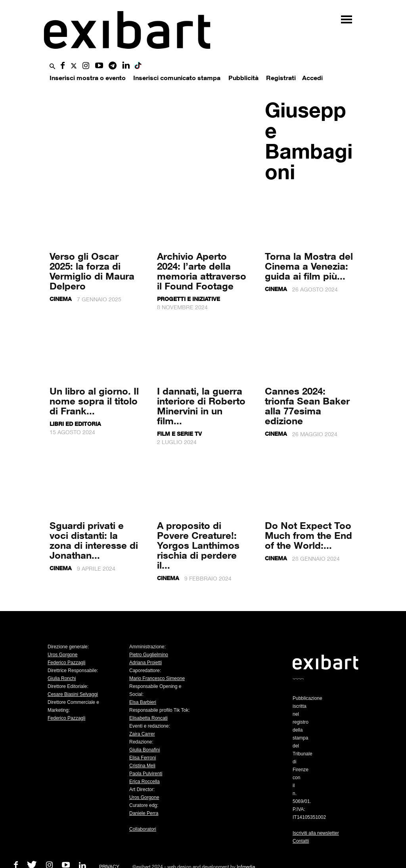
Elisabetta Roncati (148, 718)
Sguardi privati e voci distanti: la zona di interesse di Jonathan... (94, 540)
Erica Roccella (145, 782)
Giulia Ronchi (62, 678)
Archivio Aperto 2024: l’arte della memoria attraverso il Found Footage (202, 271)
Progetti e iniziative (189, 299)
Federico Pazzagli (66, 663)
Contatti (301, 841)
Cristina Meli (142, 766)
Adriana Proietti (146, 663)
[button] (52, 67)
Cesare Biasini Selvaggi (73, 694)
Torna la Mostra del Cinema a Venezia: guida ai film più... (309, 266)
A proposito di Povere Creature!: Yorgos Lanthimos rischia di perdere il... (198, 545)
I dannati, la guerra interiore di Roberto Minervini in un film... (201, 406)
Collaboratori (143, 829)
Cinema (61, 299)
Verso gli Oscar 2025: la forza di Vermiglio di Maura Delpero (92, 271)
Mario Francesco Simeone (157, 678)
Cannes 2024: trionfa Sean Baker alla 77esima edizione (307, 406)
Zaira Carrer (142, 734)
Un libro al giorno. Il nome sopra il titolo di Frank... (94, 401)
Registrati (281, 78)
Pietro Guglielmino (149, 655)
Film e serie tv (179, 434)
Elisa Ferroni (143, 758)
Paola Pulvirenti (146, 774)
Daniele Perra (144, 813)
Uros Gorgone (62, 655)
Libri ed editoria (75, 424)
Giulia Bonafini (145, 750)
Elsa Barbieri (143, 702)
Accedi (312, 78)
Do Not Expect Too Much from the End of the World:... (308, 535)
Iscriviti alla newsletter (316, 833)
